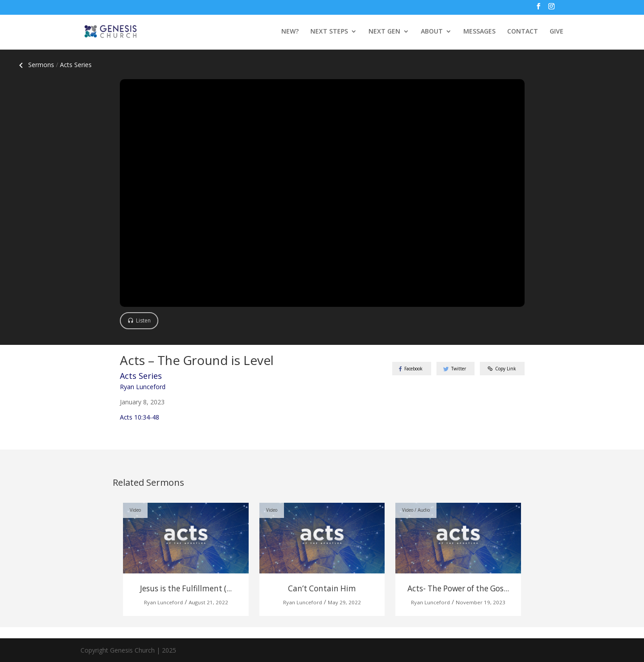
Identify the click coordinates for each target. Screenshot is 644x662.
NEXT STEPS (329, 32)
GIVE (557, 32)
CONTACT (523, 32)
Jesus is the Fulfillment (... (186, 588)
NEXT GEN (384, 32)
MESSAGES (479, 32)
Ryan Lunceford (143, 387)
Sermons (35, 65)
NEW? (290, 32)
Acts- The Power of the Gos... (458, 588)
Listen (143, 320)
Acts (76, 65)
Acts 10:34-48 (140, 417)
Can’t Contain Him (322, 588)
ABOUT (432, 32)
